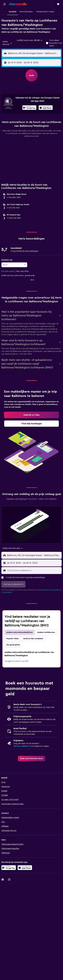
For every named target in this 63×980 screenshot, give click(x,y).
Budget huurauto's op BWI (17, 661)
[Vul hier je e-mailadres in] (34, 570)
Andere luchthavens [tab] (46, 632)
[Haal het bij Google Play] (29, 108)
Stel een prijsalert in (22, 746)
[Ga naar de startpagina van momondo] (18, 4)
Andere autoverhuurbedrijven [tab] (19, 632)
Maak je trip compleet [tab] (33, 639)
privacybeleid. (7, 592)
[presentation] (46, 108)
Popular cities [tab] (12, 639)
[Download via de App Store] (25, 868)
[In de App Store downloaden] (46, 108)
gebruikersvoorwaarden (50, 590)
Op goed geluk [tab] (13, 645)
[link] (31, 415)
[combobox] (7, 43)
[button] (5, 4)
